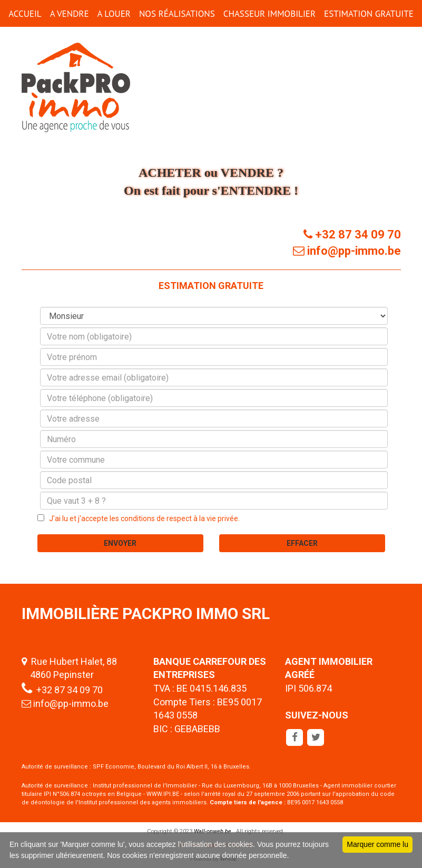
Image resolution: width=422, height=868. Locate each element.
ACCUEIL (25, 14)
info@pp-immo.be (71, 704)
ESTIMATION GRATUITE (369, 14)
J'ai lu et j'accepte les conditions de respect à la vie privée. (142, 518)
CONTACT (211, 41)
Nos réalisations (177, 14)
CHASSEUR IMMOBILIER (269, 14)
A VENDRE (70, 14)
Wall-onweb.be (213, 831)
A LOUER (114, 14)
